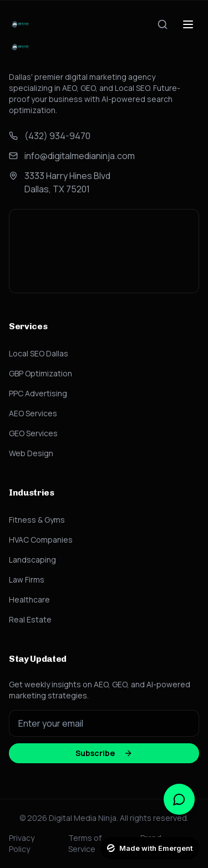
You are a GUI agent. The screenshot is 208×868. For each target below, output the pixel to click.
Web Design (31, 453)
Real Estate (30, 619)
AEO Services (33, 413)
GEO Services (33, 433)
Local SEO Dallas (39, 353)
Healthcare (29, 599)
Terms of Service (85, 843)
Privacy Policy (22, 843)
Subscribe (104, 753)
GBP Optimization (40, 373)
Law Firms (27, 579)
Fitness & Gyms (37, 520)
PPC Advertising (38, 393)
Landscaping (32, 560)
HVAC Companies (41, 540)
